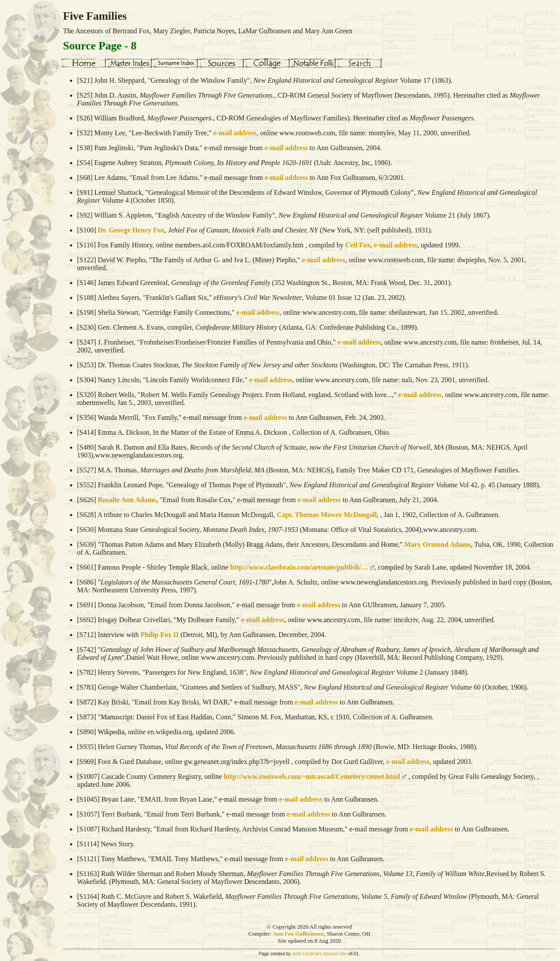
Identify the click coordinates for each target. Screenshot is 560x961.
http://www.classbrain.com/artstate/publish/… (299, 567)
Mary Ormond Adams (437, 544)
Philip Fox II (159, 635)
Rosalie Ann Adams (127, 500)
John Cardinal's (307, 954)
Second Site (335, 954)
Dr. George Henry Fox (131, 230)
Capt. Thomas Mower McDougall (327, 515)
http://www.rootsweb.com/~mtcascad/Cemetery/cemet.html (312, 776)
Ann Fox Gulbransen (298, 934)
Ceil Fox (358, 245)
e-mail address (235, 133)
